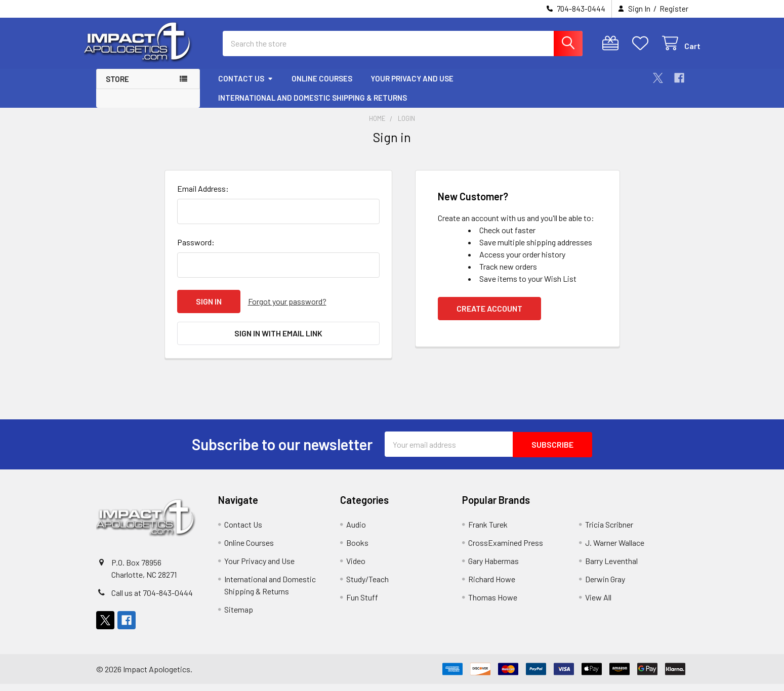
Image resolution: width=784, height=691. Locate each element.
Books (357, 550)
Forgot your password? (287, 310)
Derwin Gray (605, 586)
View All (598, 604)
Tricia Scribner (609, 531)
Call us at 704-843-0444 (152, 600)
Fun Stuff (362, 604)
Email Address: (203, 198)
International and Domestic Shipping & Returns (313, 107)
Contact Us (246, 88)
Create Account (489, 317)
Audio (356, 531)
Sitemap (239, 616)
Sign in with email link (278, 342)
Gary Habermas (493, 568)
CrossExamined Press (506, 550)
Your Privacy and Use (412, 88)
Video (356, 568)
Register (674, 9)
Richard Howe (492, 586)
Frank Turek (488, 531)
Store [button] (117, 88)
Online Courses (322, 88)
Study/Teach (367, 586)
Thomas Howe (493, 604)
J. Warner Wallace (615, 550)
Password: (196, 251)
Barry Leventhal (611, 568)
